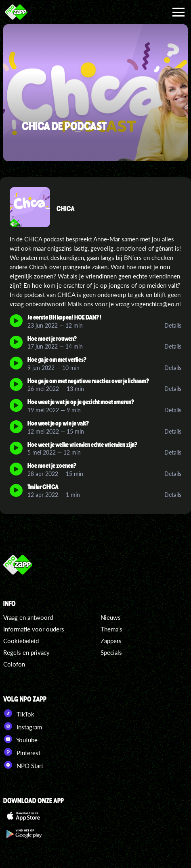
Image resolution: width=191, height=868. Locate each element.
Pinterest (22, 752)
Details (173, 325)
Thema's (111, 629)
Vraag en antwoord (28, 617)
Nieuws (111, 617)
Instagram (23, 726)
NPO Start (23, 765)
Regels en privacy (26, 652)
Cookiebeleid (21, 641)
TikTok (19, 713)
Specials (111, 652)
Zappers (111, 641)
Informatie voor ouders (34, 629)
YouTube (20, 739)
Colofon (14, 664)
